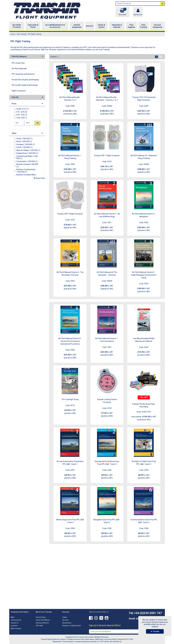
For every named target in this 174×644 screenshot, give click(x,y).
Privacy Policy (41, 617)
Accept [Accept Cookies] (155, 631)
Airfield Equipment (77, 26)
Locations (14, 626)
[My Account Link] (138, 12)
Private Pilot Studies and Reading (25, 80)
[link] (91, 618)
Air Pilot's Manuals (19, 69)
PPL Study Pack (18, 63)
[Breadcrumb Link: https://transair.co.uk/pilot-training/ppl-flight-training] (35, 34)
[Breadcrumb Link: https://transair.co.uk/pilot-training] (21, 34)
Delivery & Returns (42, 623)
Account (65, 620)
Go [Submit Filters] (38, 123)
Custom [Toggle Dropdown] (54, 57)
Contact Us (15, 623)
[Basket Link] (122, 12)
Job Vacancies (16, 620)
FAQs (12, 617)
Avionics (90, 26)
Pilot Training (143, 26)
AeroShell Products (17, 26)
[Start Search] (162, 4)
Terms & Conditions (43, 620)
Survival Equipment (157, 26)
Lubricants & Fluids (33, 26)
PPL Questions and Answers (23, 74)
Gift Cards (39, 626)
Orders (65, 617)
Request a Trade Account (72, 626)
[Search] (138, 4)
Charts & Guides (101, 26)
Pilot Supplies (131, 26)
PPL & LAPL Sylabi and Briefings (25, 85)
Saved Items (67, 623)
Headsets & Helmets (117, 26)
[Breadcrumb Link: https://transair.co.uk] (13, 34)
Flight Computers (19, 91)
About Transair (16, 628)
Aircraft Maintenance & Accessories (55, 26)
